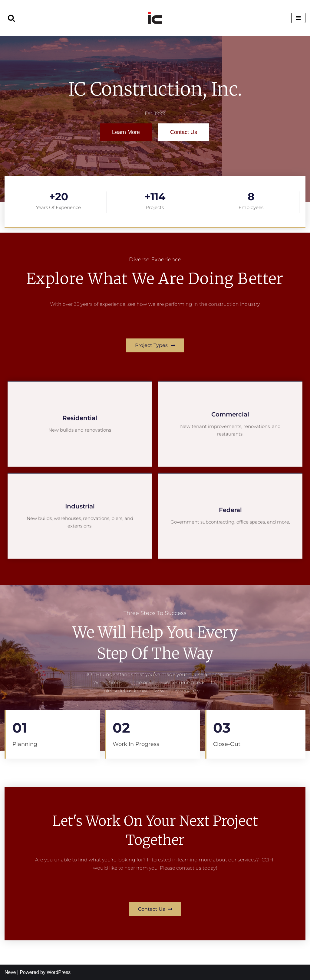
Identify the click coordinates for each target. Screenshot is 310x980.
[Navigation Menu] (298, 18)
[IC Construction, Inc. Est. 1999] (155, 18)
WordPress (59, 972)
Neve (10, 972)
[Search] (11, 18)
